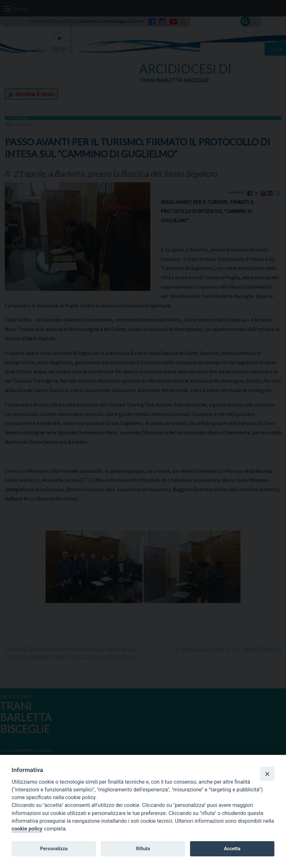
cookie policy (27, 829)
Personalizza (54, 849)
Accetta (232, 849)
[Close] (267, 774)
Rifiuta (143, 849)
